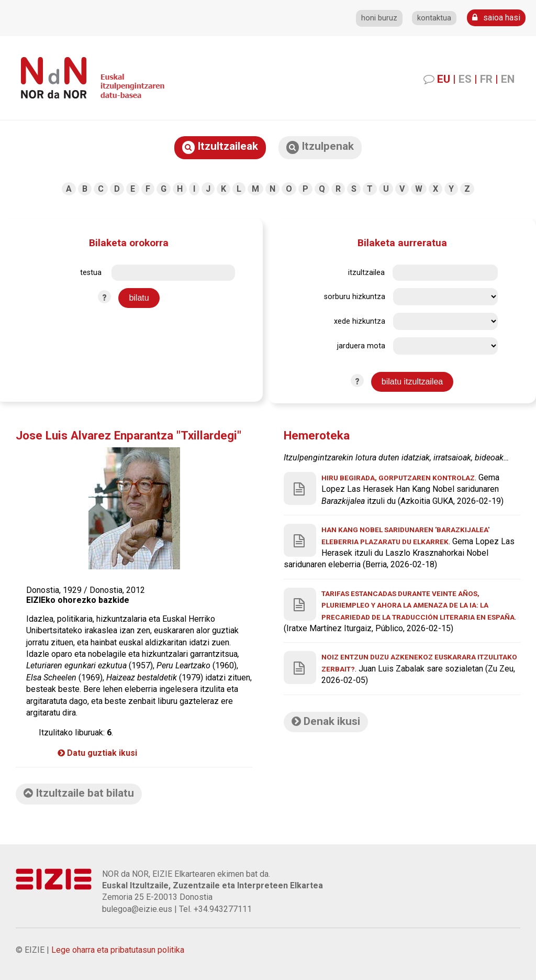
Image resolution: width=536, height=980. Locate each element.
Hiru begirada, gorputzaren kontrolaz (398, 478)
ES (465, 79)
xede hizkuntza (360, 321)
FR (486, 79)
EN (508, 79)
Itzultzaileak (220, 147)
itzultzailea (366, 273)
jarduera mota (361, 346)
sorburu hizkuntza (355, 297)
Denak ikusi (326, 721)
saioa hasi (496, 18)
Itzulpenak (320, 147)
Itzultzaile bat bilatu (79, 793)
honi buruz (379, 18)
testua (91, 273)
